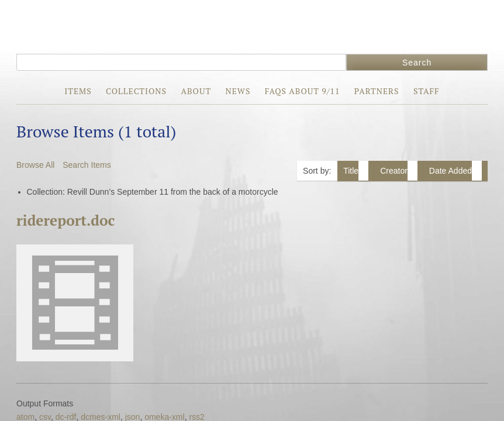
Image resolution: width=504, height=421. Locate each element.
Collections (136, 91)
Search (417, 63)
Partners (377, 91)
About (196, 91)
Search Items (87, 165)
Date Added (455, 171)
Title (356, 171)
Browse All (35, 165)
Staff (427, 91)
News (238, 91)
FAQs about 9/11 (303, 91)
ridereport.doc (65, 220)
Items (78, 91)
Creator (399, 171)
